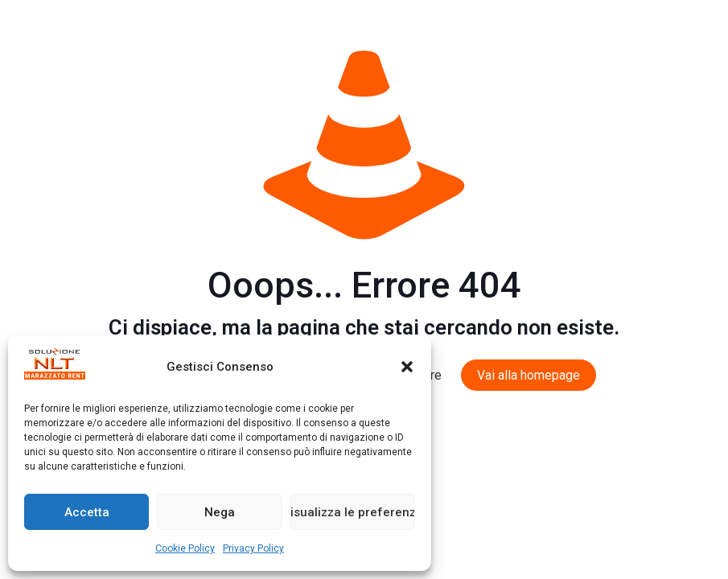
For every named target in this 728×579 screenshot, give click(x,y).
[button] (407, 367)
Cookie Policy (185, 548)
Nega (220, 512)
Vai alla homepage (529, 375)
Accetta (87, 512)
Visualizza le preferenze (353, 512)
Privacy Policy (253, 548)
